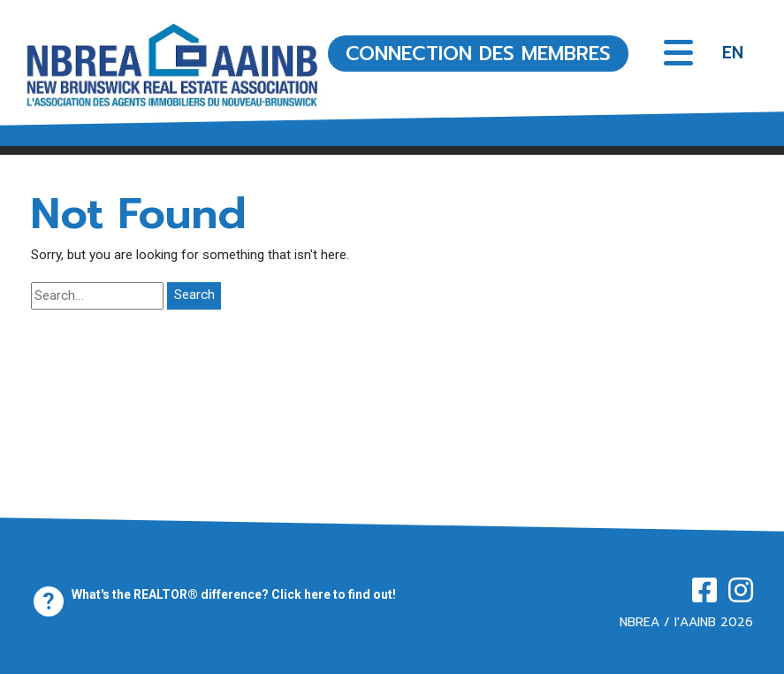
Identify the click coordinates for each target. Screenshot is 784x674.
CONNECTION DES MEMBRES (478, 54)
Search (194, 295)
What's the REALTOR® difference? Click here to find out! (234, 594)
